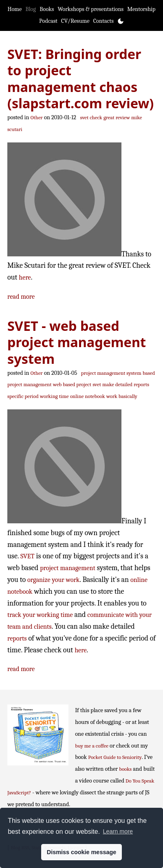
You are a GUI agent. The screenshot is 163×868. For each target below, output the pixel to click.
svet (97, 384)
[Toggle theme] (121, 21)
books (125, 769)
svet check (91, 117)
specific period (23, 396)
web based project (72, 384)
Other (37, 117)
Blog (31, 9)
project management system (111, 373)
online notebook (88, 396)
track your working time (40, 615)
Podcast (48, 21)
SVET (28, 556)
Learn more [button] (118, 831)
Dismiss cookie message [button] (81, 852)
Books (47, 9)
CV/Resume (75, 21)
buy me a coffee (92, 746)
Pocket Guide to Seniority (115, 757)
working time (54, 396)
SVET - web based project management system (77, 342)
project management (68, 568)
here (25, 277)
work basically (122, 396)
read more (21, 296)
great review (117, 117)
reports (17, 638)
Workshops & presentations (90, 9)
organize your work (53, 580)
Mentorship (141, 9)
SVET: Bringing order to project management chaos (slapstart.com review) (80, 79)
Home (14, 9)
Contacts (104, 21)
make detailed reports (126, 384)
